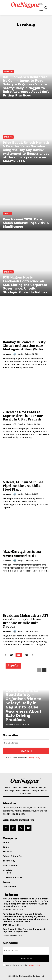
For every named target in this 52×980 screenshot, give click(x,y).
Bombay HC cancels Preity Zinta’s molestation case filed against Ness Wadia (24, 346)
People (7, 214)
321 (11, 655)
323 (26, 655)
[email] (26, 743)
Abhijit (20, 354)
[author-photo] (15, 354)
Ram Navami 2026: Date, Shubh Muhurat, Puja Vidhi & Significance (24, 930)
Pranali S (21, 424)
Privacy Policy (34, 758)
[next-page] (33, 655)
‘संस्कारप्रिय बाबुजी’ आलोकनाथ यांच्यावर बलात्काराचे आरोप (22, 554)
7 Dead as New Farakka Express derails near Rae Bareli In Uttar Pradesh (23, 416)
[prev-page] (5, 655)
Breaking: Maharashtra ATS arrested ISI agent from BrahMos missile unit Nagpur (26, 621)
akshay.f (9, 724)
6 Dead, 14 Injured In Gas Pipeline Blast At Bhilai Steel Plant (23, 486)
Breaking (8, 71)
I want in (26, 751)
